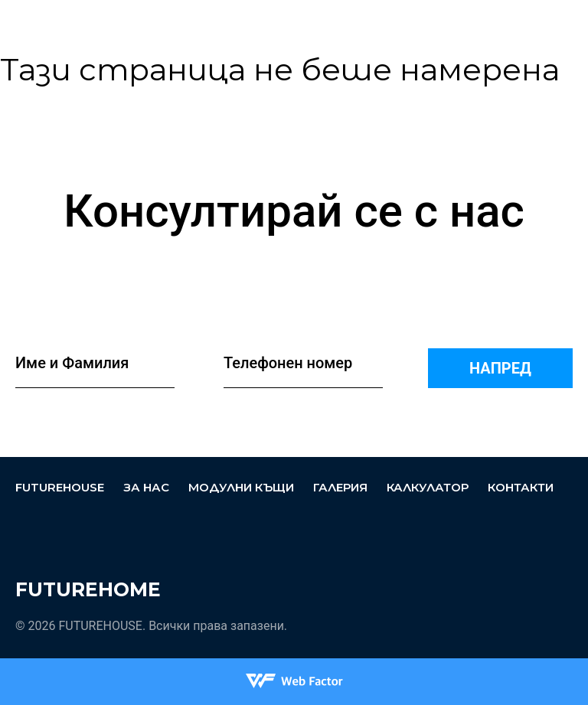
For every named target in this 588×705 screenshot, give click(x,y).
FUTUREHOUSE (236, 23)
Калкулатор (428, 487)
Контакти (521, 487)
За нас (291, 27)
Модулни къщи (347, 21)
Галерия (340, 487)
